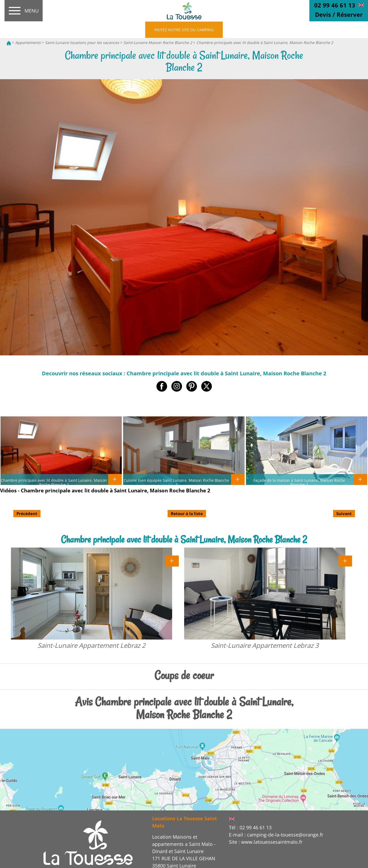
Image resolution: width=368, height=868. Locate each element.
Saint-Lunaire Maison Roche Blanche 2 (158, 43)
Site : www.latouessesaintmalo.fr (266, 842)
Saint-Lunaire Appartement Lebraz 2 (92, 645)
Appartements (28, 43)
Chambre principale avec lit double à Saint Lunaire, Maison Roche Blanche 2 (265, 43)
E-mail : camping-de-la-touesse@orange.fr (276, 835)
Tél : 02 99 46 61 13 (250, 827)
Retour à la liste (187, 513)
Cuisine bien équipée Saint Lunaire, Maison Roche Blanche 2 (176, 482)
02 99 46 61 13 (335, 5)
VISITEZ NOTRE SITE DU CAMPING (184, 30)
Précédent (27, 513)
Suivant (344, 513)
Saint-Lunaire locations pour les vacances (83, 43)
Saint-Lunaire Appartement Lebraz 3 (265, 645)
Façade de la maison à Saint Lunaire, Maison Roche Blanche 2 (299, 482)
